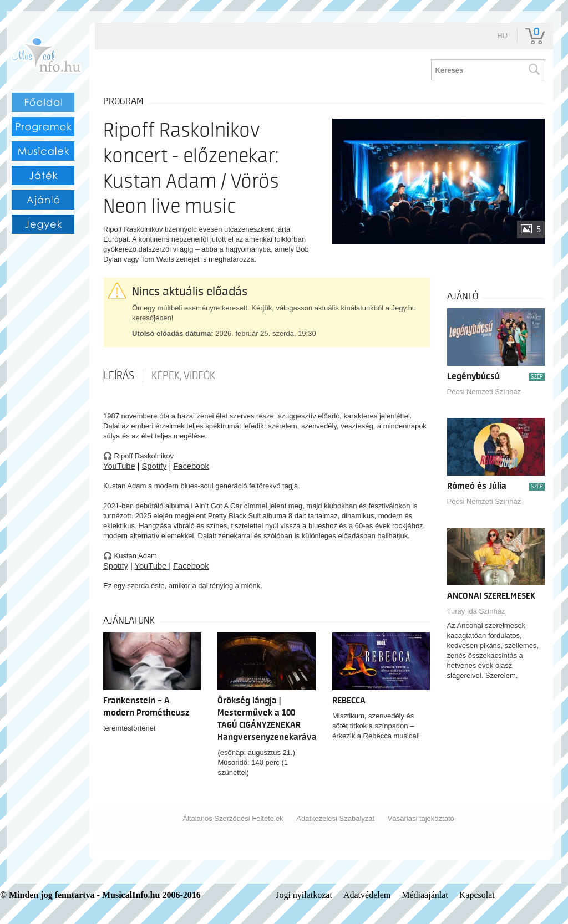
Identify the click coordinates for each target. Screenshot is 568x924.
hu (502, 36)
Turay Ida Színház (476, 611)
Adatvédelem (367, 895)
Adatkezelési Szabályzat (335, 818)
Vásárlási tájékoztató (421, 818)
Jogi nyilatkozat (304, 895)
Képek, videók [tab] (183, 376)
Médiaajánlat (425, 895)
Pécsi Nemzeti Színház (484, 392)
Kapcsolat (477, 895)
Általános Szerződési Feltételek (233, 818)
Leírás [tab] (119, 376)
